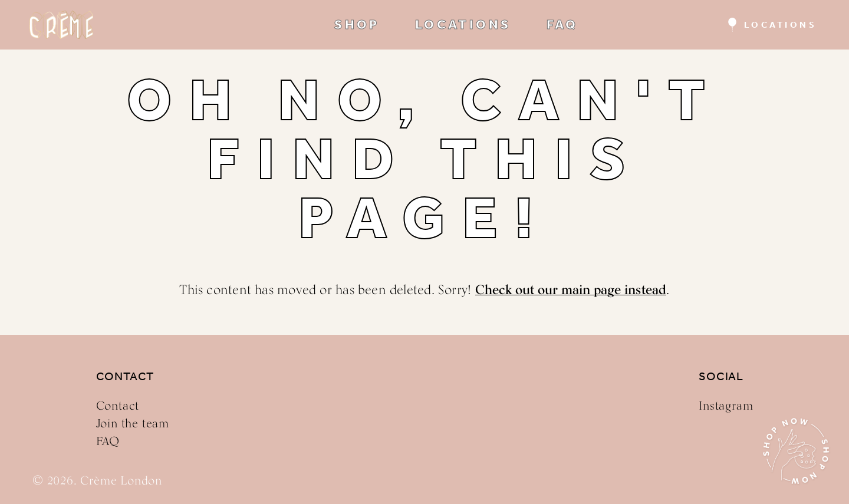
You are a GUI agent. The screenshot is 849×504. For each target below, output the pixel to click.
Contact (118, 406)
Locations (781, 25)
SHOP (357, 25)
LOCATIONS (463, 25)
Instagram (726, 406)
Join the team (133, 423)
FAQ (562, 25)
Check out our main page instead (571, 289)
